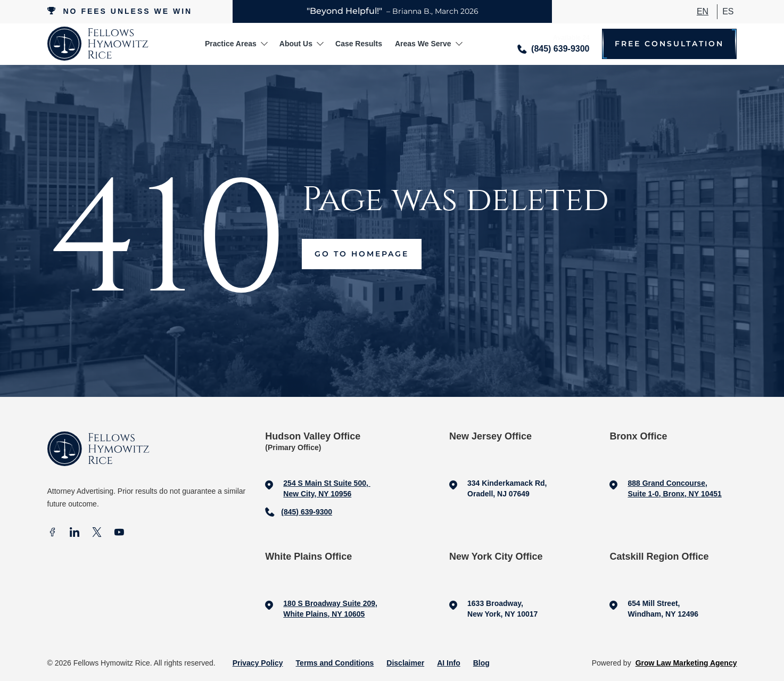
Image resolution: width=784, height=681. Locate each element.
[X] (97, 533)
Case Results (359, 44)
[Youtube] (119, 533)
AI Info (449, 663)
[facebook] (52, 533)
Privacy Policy (258, 663)
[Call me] (553, 44)
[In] (75, 533)
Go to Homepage (362, 254)
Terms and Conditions (335, 663)
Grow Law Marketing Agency (686, 663)
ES (728, 11)
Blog (481, 663)
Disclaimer (405, 663)
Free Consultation (669, 44)
